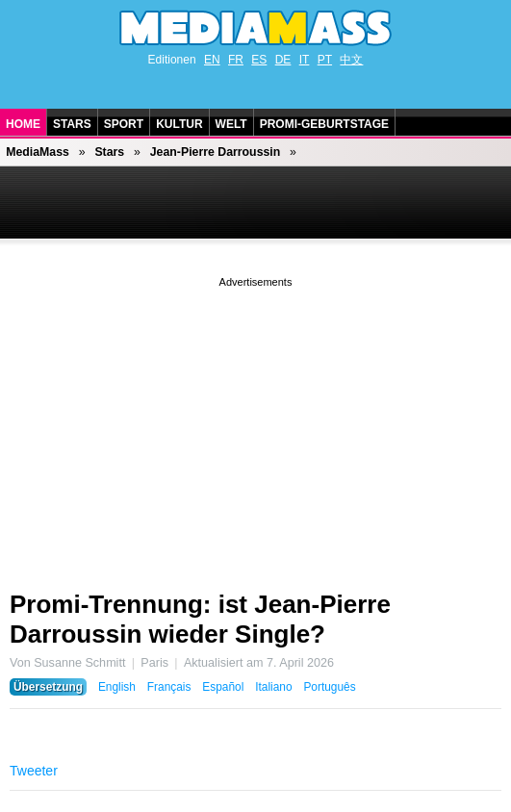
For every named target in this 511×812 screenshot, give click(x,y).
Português (329, 687)
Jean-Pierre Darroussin (216, 152)
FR (236, 60)
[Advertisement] (255, 426)
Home (23, 124)
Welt (231, 124)
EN (212, 60)
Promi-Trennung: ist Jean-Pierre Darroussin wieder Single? (200, 619)
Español (223, 687)
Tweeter (34, 771)
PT (325, 60)
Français (169, 687)
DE (283, 60)
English (117, 687)
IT (305, 60)
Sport (124, 124)
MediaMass (38, 152)
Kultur (179, 124)
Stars (72, 124)
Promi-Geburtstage (324, 124)
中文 (351, 60)
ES (259, 60)
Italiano (273, 687)
